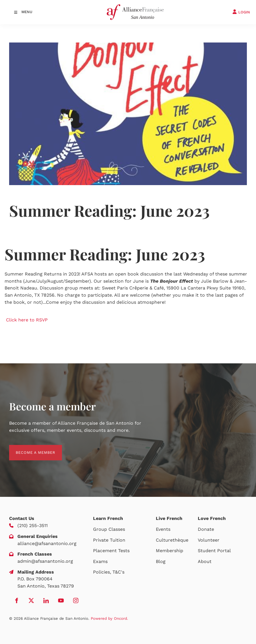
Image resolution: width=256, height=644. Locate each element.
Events (163, 529)
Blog (161, 561)
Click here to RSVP (27, 320)
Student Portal (214, 551)
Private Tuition (109, 540)
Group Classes (109, 529)
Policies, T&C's (109, 572)
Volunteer (209, 540)
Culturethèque (172, 540)
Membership (170, 551)
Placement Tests (111, 551)
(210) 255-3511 (33, 525)
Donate (206, 529)
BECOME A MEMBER (29, 448)
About (205, 561)
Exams (100, 561)
